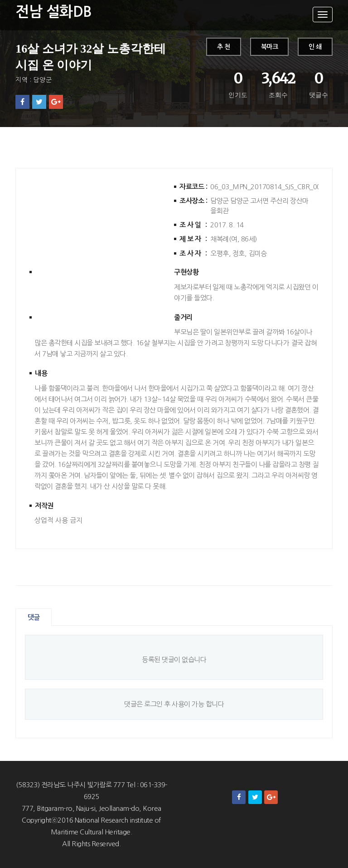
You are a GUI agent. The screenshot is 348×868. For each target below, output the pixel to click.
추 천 (224, 47)
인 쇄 (315, 47)
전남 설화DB (54, 12)
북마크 (270, 47)
